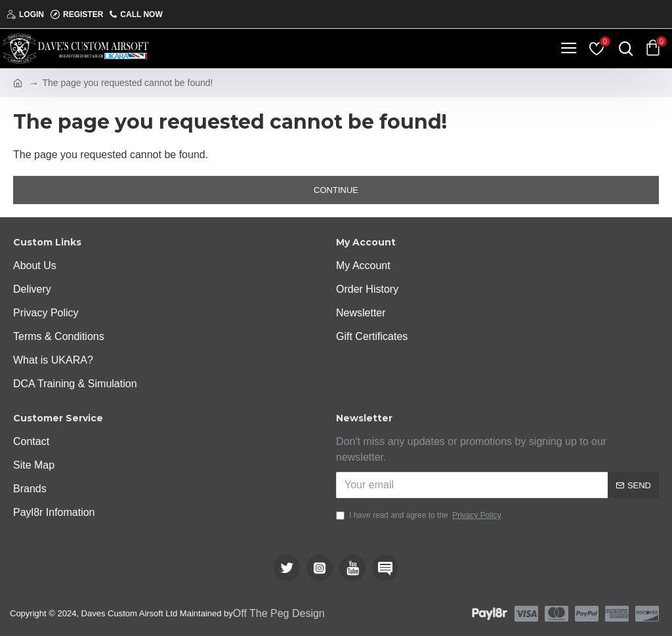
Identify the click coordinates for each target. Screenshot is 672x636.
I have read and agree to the (420, 515)
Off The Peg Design (279, 613)
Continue (336, 190)
